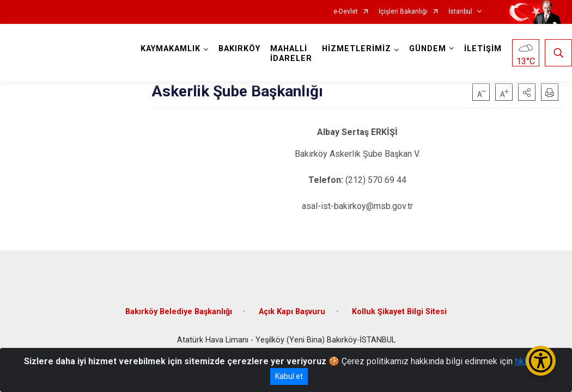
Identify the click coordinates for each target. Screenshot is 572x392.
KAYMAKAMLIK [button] (171, 49)
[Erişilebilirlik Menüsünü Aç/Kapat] (541, 361)
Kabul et (289, 376)
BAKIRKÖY (239, 49)
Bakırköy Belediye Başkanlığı (179, 312)
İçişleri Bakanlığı (403, 12)
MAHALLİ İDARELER (291, 54)
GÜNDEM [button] (428, 49)
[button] (527, 92)
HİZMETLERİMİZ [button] (357, 49)
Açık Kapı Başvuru (292, 312)
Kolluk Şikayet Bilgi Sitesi (399, 312)
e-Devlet (346, 12)
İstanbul (460, 12)
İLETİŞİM (483, 49)
